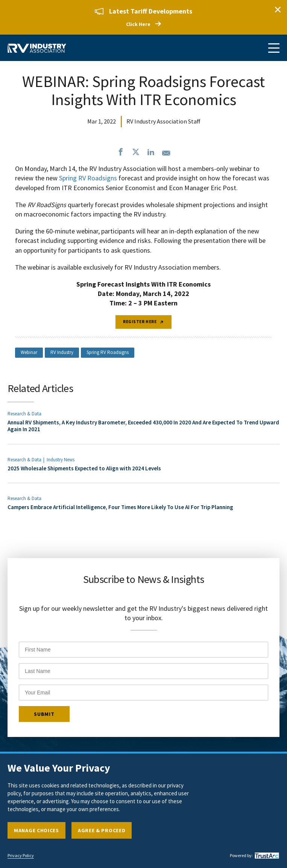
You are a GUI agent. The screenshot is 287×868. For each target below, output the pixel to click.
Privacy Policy (21, 856)
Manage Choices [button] (36, 830)
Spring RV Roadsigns (108, 352)
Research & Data (24, 414)
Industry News (61, 460)
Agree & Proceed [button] (102, 830)
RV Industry (62, 352)
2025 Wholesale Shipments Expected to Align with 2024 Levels (84, 468)
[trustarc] (266, 856)
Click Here (138, 24)
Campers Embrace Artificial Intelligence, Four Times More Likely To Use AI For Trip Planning (120, 507)
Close (278, 9)
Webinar (29, 352)
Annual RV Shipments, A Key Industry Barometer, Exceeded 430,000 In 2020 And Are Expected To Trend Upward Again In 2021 (143, 426)
